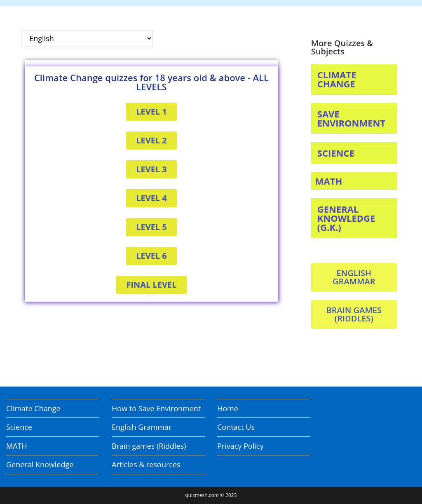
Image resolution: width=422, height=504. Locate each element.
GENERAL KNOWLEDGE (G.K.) (346, 218)
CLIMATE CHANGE (337, 79)
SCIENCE (336, 153)
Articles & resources (146, 464)
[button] (354, 79)
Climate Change (33, 408)
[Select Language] (87, 39)
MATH (329, 181)
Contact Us (236, 427)
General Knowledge (40, 464)
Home (228, 408)
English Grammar (142, 427)
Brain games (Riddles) (149, 446)
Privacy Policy (240, 446)
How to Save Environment (156, 408)
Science (19, 427)
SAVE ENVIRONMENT (351, 118)
